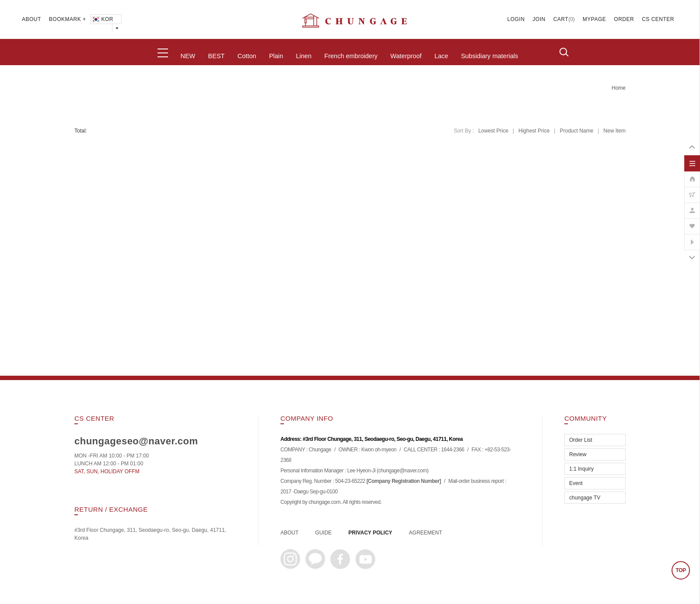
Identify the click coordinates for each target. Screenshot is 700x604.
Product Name (576, 131)
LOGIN (516, 19)
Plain (276, 56)
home (619, 88)
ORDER (624, 19)
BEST (217, 56)
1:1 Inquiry (581, 469)
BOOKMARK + (68, 19)
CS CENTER (658, 19)
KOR (102, 19)
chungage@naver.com (402, 471)
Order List (581, 440)
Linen (303, 56)
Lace (441, 56)
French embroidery (351, 56)
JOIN (539, 19)
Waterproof (406, 56)
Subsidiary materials (490, 56)
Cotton (247, 56)
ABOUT (31, 19)
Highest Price (534, 131)
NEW (188, 56)
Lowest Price (493, 131)
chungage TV (585, 498)
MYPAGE (594, 19)
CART (561, 19)
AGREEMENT (426, 533)
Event (576, 483)
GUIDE (323, 533)
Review (578, 454)
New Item (614, 131)
